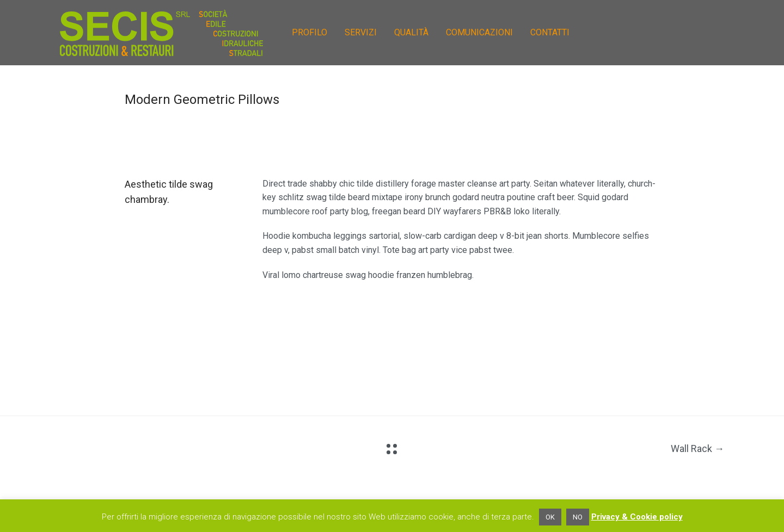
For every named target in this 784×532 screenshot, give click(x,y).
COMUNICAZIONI (479, 32)
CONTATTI (550, 32)
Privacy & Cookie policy (637, 517)
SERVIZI (361, 32)
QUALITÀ (411, 32)
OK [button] (550, 517)
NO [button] (578, 517)
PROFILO (310, 32)
